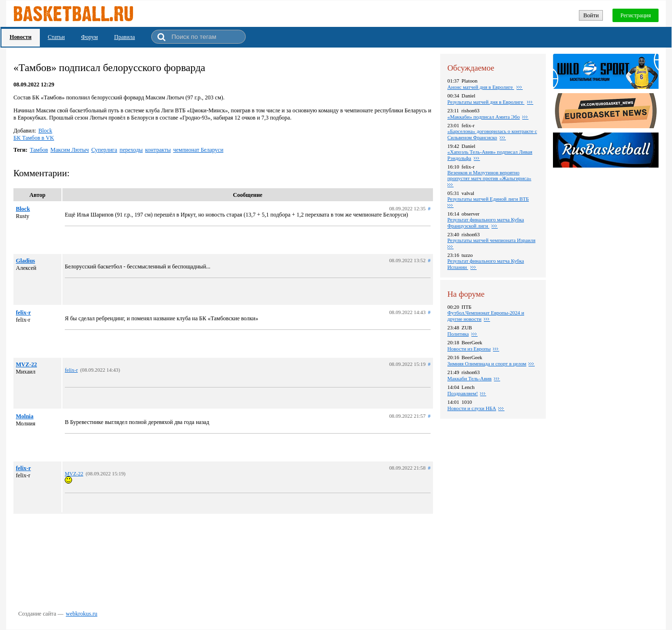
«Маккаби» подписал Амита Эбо (484, 117)
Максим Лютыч (70, 150)
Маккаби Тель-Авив (469, 378)
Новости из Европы (469, 349)
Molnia (25, 416)
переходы (131, 150)
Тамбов (39, 150)
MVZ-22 (26, 364)
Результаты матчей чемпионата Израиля (491, 240)
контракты (158, 150)
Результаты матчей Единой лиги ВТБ (488, 199)
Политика (458, 334)
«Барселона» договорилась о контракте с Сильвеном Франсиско (492, 134)
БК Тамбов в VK (34, 138)
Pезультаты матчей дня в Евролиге (486, 102)
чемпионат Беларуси (198, 150)
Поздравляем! (462, 393)
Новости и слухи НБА (472, 408)
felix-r (23, 313)
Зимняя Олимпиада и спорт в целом (487, 363)
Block (45, 131)
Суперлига (104, 150)
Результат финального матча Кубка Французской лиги (486, 223)
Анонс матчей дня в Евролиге (481, 87)
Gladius (25, 261)
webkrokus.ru (82, 614)
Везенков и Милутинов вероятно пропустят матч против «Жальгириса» (489, 175)
